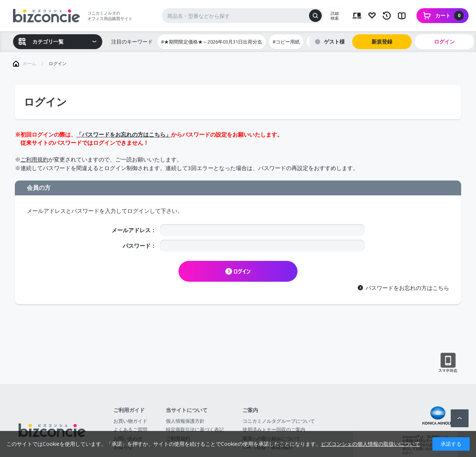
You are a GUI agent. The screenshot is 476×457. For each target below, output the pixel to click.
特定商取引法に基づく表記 (195, 429)
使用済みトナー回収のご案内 (274, 429)
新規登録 (382, 41)
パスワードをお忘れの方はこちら (407, 288)
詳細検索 (335, 16)
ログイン (444, 41)
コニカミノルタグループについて (279, 421)
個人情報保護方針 (185, 421)
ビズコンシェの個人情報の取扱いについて (370, 444)
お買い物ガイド (130, 421)
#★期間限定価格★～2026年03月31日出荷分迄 (212, 42)
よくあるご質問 (130, 429)
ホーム (29, 63)
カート (449, 16)
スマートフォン (448, 363)
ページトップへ (460, 418)
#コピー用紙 (286, 42)
